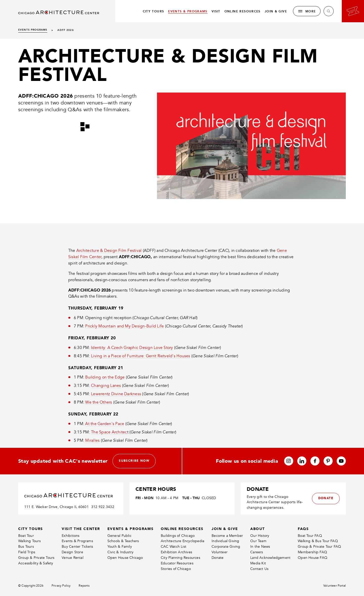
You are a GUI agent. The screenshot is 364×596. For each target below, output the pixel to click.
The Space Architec (109, 432)
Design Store (72, 552)
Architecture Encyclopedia (183, 541)
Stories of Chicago (176, 569)
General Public (119, 536)
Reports (84, 586)
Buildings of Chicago (178, 536)
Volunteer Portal (335, 586)
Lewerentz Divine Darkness (116, 394)
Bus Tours (26, 547)
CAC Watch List (174, 547)
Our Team (258, 541)
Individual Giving (225, 541)
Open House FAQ (313, 558)
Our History (260, 536)
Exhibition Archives (176, 552)
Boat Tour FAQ (310, 536)
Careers (257, 552)
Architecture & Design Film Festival (109, 251)
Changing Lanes (106, 386)
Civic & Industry (120, 552)
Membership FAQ (312, 552)
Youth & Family (120, 547)
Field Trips (27, 552)
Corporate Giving (226, 547)
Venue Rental (73, 558)
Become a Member (227, 536)
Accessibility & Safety (36, 563)
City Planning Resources (180, 558)
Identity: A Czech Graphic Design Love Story (132, 348)
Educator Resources (177, 563)
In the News (260, 547)
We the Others (99, 402)
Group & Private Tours (36, 558)
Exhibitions (71, 536)
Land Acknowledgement (270, 558)
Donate (218, 558)
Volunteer (220, 552)
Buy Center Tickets (77, 547)
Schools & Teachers (123, 541)
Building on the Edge (105, 377)
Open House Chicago (125, 558)
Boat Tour (26, 536)
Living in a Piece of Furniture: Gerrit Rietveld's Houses (141, 356)
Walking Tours (29, 541)
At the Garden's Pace (105, 424)
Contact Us (259, 569)
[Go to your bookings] (353, 11)
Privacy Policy (61, 586)
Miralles (92, 440)
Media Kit (258, 563)
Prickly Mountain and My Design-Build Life (124, 326)
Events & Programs (77, 541)
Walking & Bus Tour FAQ (318, 541)
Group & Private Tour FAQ (319, 547)
